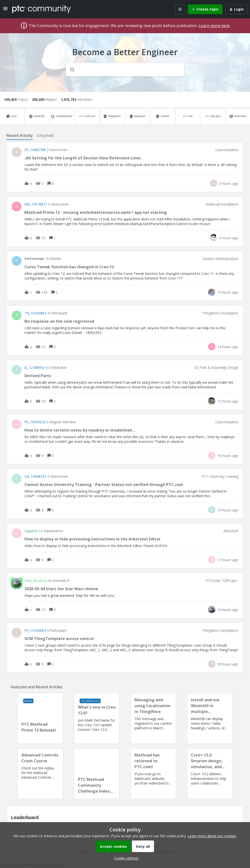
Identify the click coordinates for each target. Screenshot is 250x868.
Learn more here (214, 26)
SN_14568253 (35, 476)
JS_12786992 (34, 368)
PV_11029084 (35, 630)
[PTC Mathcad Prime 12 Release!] (40, 718)
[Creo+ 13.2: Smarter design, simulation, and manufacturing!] (210, 774)
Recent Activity (20, 135)
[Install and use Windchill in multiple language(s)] (210, 718)
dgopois (31, 531)
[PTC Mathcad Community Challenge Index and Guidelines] (97, 774)
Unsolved (45, 135)
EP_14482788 (35, 150)
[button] (125, 858)
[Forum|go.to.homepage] (42, 9)
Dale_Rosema (35, 581)
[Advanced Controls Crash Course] (40, 774)
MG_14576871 (36, 204)
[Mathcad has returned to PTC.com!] (153, 774)
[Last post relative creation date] (229, 183)
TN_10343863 (35, 313)
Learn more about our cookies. (212, 836)
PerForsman (34, 259)
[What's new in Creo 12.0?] (97, 718)
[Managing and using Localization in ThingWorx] (153, 718)
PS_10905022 (35, 422)
